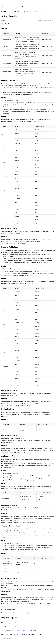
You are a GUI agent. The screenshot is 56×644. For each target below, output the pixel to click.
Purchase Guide (27, 11)
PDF (3, 20)
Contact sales (15, 630)
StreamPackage (16, 11)
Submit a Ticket (26, 630)
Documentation (6, 11)
